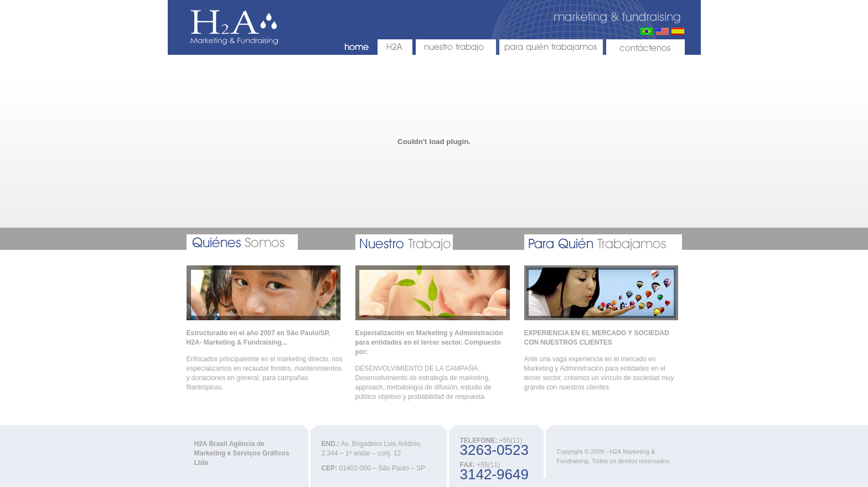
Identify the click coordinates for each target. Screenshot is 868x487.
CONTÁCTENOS (645, 47)
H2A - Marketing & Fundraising (234, 27)
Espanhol (678, 31)
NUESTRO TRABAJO (456, 47)
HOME (357, 47)
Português (647, 31)
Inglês (662, 31)
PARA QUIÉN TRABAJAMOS (551, 47)
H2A (395, 47)
